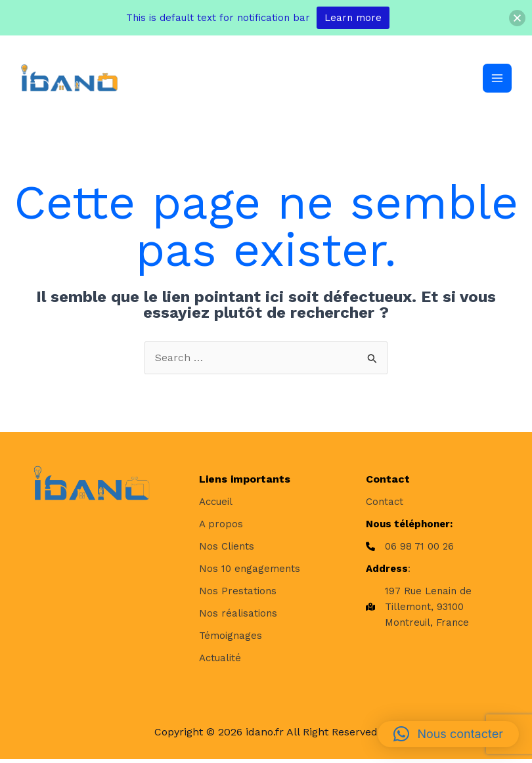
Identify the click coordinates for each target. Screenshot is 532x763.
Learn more (353, 18)
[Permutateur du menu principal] (497, 80)
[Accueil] (216, 505)
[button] (448, 734)
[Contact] (385, 505)
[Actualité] (220, 661)
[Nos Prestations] (238, 594)
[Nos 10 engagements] (250, 572)
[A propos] (221, 527)
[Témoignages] (231, 639)
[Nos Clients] (227, 550)
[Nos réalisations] (238, 617)
